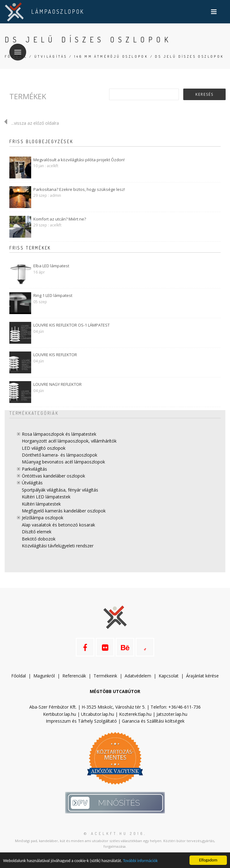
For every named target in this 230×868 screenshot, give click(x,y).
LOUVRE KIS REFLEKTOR (55, 355)
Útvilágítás (51, 56)
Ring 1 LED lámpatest (53, 295)
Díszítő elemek (37, 532)
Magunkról (44, 676)
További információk (140, 861)
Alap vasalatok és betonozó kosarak (58, 525)
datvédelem (139, 676)
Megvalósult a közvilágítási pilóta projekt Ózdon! (79, 160)
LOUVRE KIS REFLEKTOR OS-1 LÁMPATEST (72, 325)
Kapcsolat (169, 676)
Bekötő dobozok (39, 539)
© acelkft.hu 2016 (114, 834)
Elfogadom (208, 860)
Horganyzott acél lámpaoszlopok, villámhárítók (69, 441)
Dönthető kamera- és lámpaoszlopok (60, 455)
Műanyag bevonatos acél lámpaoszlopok (63, 462)
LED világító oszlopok (44, 448)
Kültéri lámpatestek (41, 504)
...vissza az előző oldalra (29, 123)
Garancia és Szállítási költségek (153, 721)
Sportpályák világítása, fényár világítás (60, 490)
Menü (15, 48)
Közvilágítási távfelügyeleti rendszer (58, 546)
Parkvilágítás (34, 469)
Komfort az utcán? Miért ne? (60, 219)
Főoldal (19, 676)
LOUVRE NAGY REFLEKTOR (57, 384)
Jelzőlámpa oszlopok (43, 518)
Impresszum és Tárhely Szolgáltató (81, 721)
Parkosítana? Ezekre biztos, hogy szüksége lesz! (79, 189)
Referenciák (74, 676)
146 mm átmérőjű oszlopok (111, 56)
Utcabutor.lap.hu (98, 714)
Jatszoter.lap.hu (172, 714)
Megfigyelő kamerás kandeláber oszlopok (64, 511)
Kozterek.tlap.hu (135, 714)
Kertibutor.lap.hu (60, 714)
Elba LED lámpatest (51, 266)
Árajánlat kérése (202, 676)
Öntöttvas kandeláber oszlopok (53, 476)
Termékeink (105, 676)
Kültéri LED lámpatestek (46, 497)
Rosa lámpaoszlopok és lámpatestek (59, 434)
